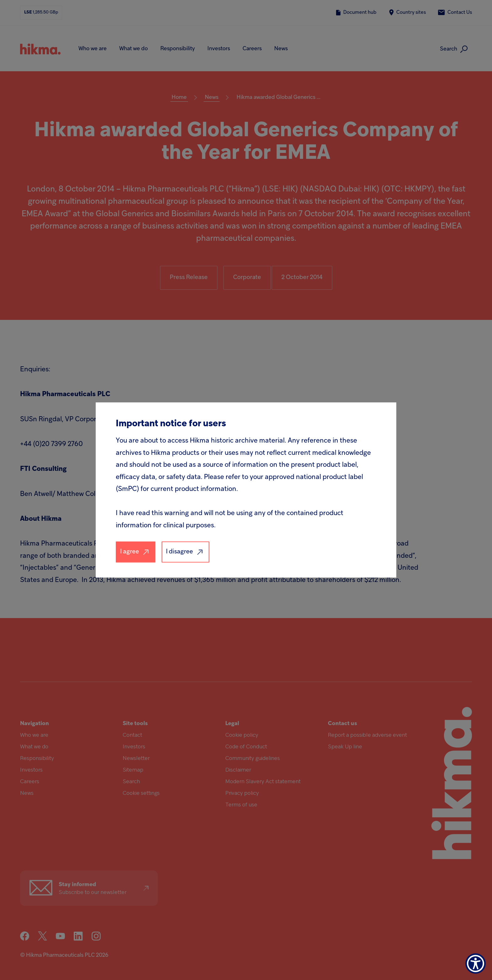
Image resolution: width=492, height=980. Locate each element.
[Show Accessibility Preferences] (476, 964)
